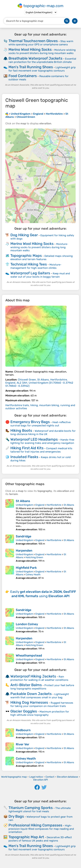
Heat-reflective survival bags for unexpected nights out (40, 424)
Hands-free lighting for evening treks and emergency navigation (42, 441)
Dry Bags (16, 816)
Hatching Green (34, 557)
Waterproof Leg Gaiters (30, 273)
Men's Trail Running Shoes (31, 67)
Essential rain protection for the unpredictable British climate (42, 60)
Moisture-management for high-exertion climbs (36, 266)
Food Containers (23, 76)
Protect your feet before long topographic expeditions (42, 687)
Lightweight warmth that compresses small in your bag (40, 696)
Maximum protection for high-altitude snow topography (40, 713)
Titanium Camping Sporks (31, 808)
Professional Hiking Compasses (35, 825)
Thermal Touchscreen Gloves (33, 41)
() (39, 383)
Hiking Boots (21, 430)
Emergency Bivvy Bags (30, 422)
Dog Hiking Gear (24, 235)
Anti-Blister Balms (26, 685)
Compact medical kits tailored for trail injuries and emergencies (41, 450)
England (40, 505)
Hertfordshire (54, 505)
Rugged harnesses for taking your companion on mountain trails (42, 704)
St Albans (23, 501)
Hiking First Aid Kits (27, 448)
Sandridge (24, 536)
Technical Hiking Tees (29, 264)
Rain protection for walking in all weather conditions (39, 678)
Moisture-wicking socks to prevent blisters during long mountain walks (42, 52)
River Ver (23, 744)
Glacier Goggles (24, 711)
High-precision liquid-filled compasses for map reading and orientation (41, 829)
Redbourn (23, 730)
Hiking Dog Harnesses (29, 702)
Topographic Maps (26, 256)
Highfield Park (26, 568)
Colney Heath (33, 575)
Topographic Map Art (26, 837)
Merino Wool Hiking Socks (30, 49)
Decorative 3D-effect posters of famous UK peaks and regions (40, 839)
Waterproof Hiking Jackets (33, 676)
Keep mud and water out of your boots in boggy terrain (40, 275)
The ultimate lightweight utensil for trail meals (40, 810)
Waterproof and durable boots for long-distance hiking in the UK (43, 433)
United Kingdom (24, 505)
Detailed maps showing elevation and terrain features (42, 258)
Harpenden (24, 551)
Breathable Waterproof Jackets (35, 58)
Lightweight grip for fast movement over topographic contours (42, 69)
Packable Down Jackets (31, 694)
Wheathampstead (29, 656)
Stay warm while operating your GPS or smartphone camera (41, 43)
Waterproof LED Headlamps (34, 439)
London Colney (27, 624)
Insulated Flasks (24, 457)
